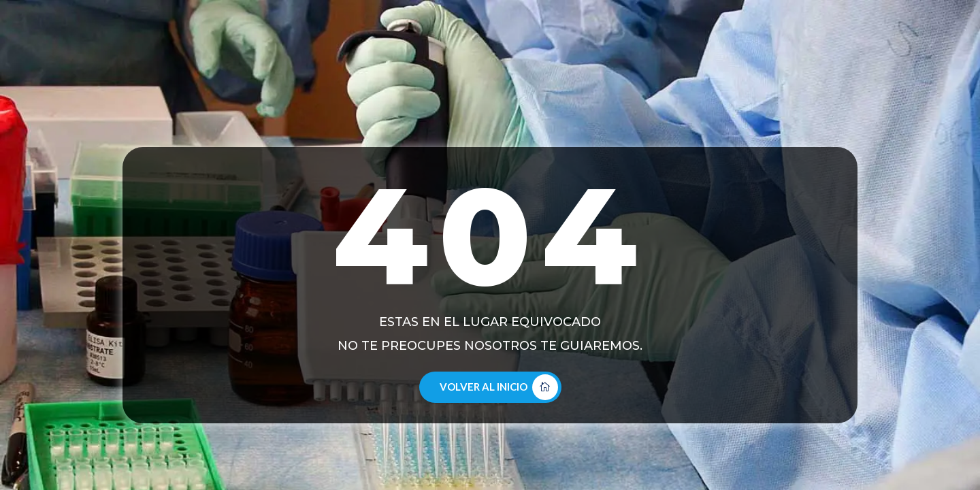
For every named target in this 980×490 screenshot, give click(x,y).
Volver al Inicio (484, 387)
